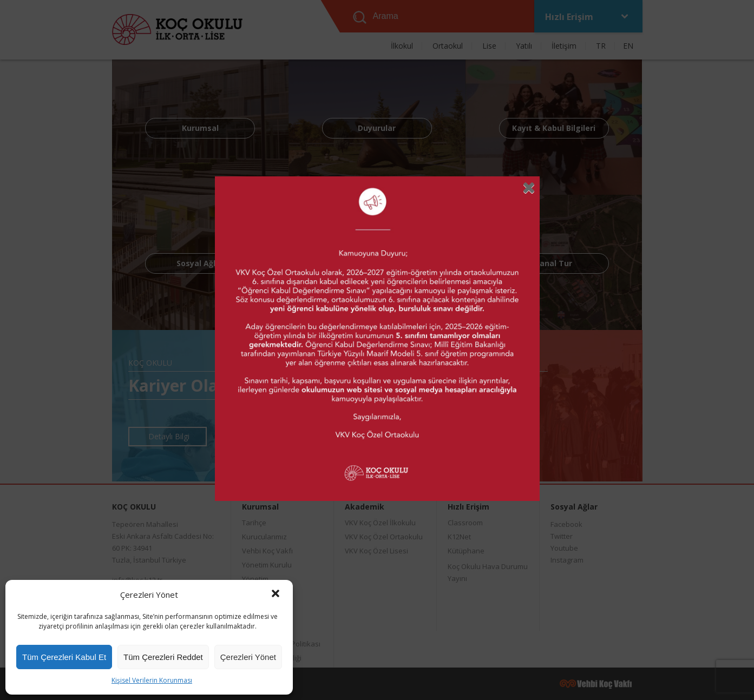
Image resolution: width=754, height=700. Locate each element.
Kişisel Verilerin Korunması (152, 680)
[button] (276, 595)
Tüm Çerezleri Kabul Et (64, 657)
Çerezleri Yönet (248, 657)
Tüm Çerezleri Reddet (163, 657)
